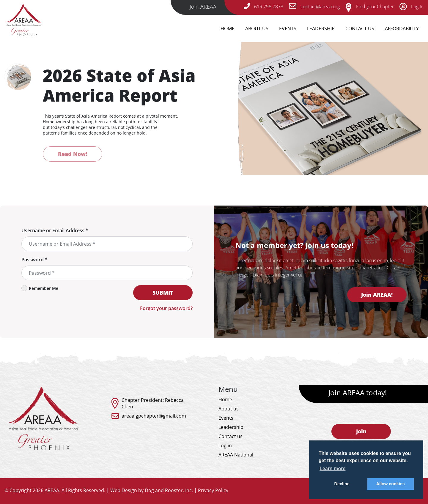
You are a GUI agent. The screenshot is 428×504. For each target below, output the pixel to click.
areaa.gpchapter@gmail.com (154, 416)
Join (361, 431)
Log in (225, 445)
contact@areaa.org (314, 7)
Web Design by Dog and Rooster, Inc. (152, 490)
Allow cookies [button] (391, 484)
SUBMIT (163, 293)
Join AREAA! (377, 295)
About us (229, 409)
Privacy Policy (213, 490)
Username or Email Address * (55, 230)
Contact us (230, 436)
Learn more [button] (332, 469)
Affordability (402, 29)
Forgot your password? (166, 308)
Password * (34, 260)
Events (288, 29)
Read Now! (73, 154)
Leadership (321, 29)
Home (228, 29)
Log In (412, 7)
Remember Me (40, 288)
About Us (257, 29)
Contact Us (360, 29)
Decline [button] (342, 484)
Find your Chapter (370, 7)
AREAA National (236, 455)
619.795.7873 (263, 7)
